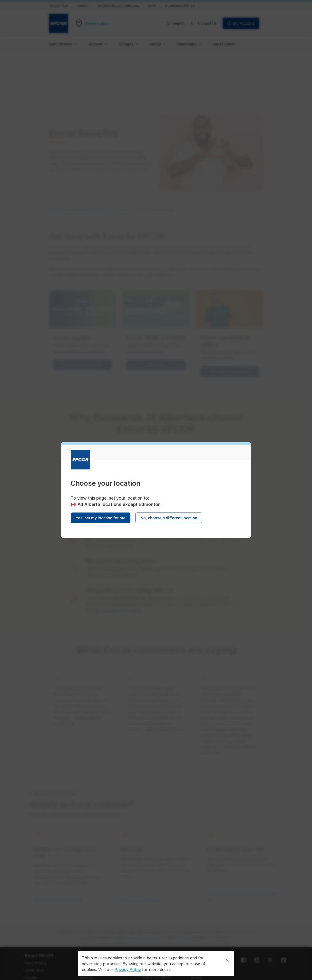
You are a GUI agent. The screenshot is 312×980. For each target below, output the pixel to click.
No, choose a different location (169, 518)
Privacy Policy (128, 970)
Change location (97, 23)
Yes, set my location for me (101, 518)
